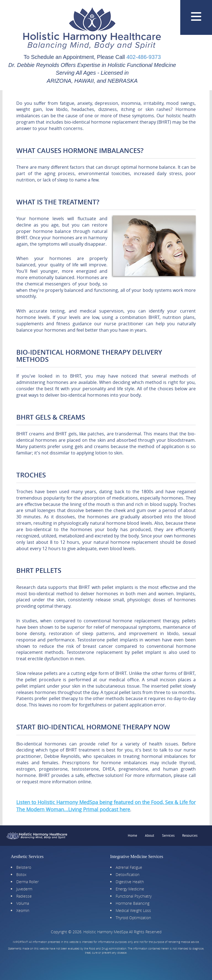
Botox (21, 874)
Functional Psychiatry (134, 896)
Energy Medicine (130, 889)
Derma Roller (27, 882)
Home (132, 835)
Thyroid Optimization (133, 918)
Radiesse (24, 896)
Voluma (23, 903)
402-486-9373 (144, 57)
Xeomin (23, 910)
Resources (190, 835)
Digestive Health (130, 882)
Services (168, 835)
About (149, 835)
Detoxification (128, 874)
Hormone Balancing (132, 903)
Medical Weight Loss (133, 910)
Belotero (24, 867)
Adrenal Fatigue (129, 867)
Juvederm (24, 889)
